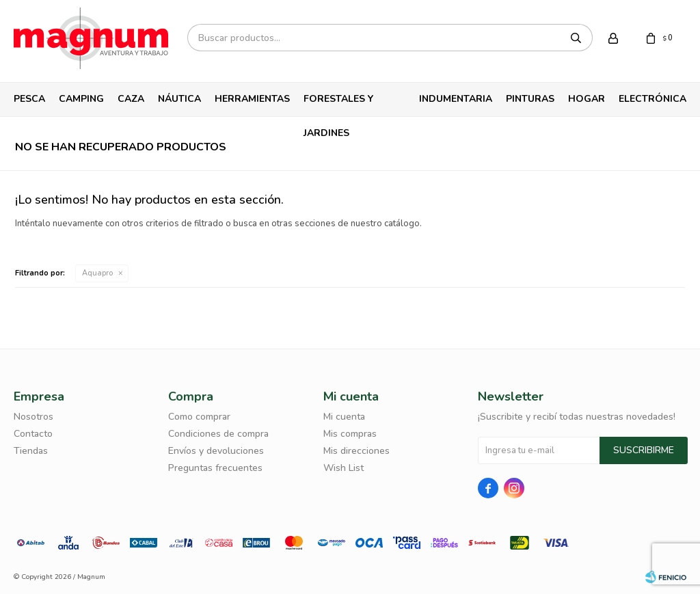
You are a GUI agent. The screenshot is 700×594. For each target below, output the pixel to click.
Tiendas (31, 451)
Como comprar (199, 417)
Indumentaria (456, 99)
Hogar (587, 99)
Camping (81, 99)
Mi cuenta (344, 417)
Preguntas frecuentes (215, 468)
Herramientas (252, 99)
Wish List (344, 468)
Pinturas (530, 99)
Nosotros (33, 417)
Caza (131, 99)
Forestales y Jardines (338, 104)
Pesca (29, 99)
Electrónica (652, 99)
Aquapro (97, 273)
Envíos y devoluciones (216, 451)
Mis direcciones (356, 451)
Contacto (33, 434)
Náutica (179, 99)
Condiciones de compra (218, 434)
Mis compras (350, 434)
